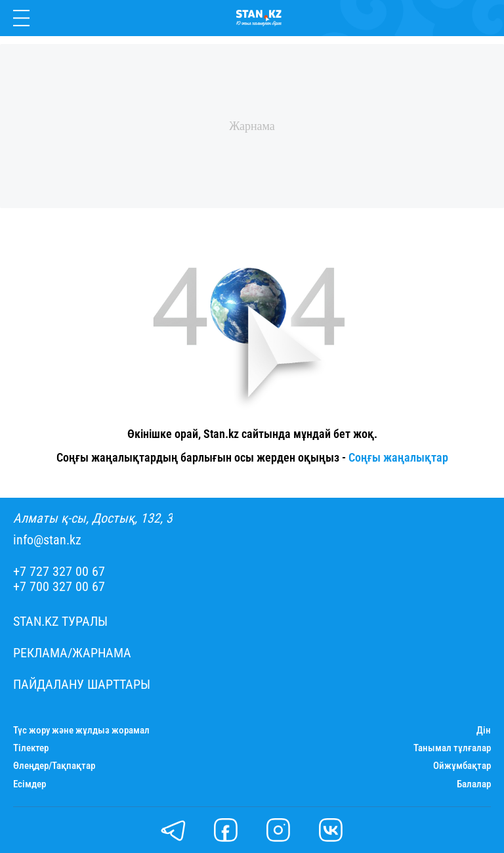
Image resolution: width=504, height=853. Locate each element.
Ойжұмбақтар (462, 766)
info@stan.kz (47, 540)
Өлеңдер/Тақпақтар (54, 766)
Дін (484, 731)
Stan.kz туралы (60, 622)
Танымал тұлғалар (452, 748)
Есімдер (30, 784)
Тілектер (31, 748)
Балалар (474, 784)
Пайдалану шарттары (82, 685)
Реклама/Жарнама (72, 653)
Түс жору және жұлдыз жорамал (81, 731)
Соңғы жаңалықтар (398, 457)
